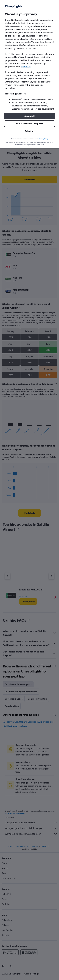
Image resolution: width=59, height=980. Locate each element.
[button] (29, 116)
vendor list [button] (26, 67)
